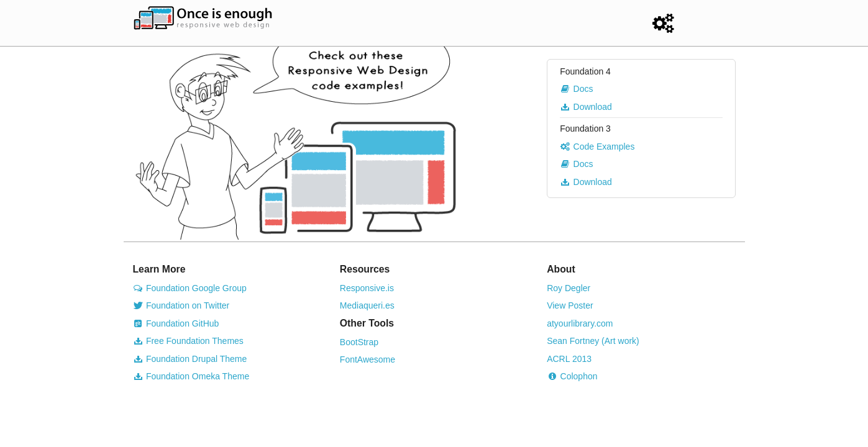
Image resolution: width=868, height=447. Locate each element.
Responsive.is (367, 288)
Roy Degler (569, 288)
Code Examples (597, 147)
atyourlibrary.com (580, 323)
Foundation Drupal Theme (190, 359)
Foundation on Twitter (181, 305)
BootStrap (359, 342)
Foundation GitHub (176, 323)
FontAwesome (368, 359)
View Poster (570, 305)
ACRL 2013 (569, 359)
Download (586, 107)
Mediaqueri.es (367, 305)
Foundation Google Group (190, 288)
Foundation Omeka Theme (191, 376)
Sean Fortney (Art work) (593, 341)
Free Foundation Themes (188, 341)
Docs (576, 89)
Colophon (572, 376)
